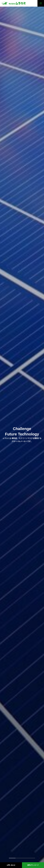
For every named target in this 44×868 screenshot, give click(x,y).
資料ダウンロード (33, 865)
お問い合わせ (11, 865)
